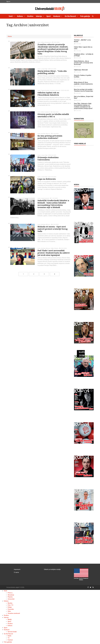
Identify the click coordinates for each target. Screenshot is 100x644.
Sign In (8, 1)
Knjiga (10, 607)
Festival (10, 640)
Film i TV (10, 605)
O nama (16, 572)
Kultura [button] (20, 16)
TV (9, 638)
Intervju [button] (39, 16)
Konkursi (7, 630)
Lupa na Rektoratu (47, 179)
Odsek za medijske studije (52, 569)
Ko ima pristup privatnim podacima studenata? (50, 137)
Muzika (10, 603)
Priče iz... (11, 593)
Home (10, 36)
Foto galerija (85, 16)
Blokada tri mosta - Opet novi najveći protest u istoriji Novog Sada (53, 229)
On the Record (8, 634)
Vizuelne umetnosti (14, 613)
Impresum (17, 569)
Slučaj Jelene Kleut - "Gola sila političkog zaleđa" (52, 72)
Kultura (6, 601)
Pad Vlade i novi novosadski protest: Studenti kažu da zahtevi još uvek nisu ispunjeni (54, 253)
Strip (9, 611)
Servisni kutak (12, 632)
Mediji (10, 619)
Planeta (10, 597)
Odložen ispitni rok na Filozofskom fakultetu (48, 94)
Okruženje (11, 595)
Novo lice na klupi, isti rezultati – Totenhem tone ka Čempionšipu (84, 90)
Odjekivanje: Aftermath (81, 70)
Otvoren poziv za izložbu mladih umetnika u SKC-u (53, 115)
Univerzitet (11, 599)
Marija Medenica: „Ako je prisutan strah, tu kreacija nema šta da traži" (83, 63)
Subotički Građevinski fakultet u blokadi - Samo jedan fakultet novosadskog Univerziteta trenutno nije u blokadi (53, 204)
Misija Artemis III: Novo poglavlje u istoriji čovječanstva (83, 83)
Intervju (6, 617)
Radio (9, 636)
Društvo (30, 16)
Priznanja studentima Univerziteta (48, 159)
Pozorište (11, 609)
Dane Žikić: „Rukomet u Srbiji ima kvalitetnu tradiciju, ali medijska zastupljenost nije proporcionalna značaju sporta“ (83, 106)
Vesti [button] (11, 16)
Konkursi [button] (57, 16)
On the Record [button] (70, 16)
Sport (49, 16)
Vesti (5, 591)
